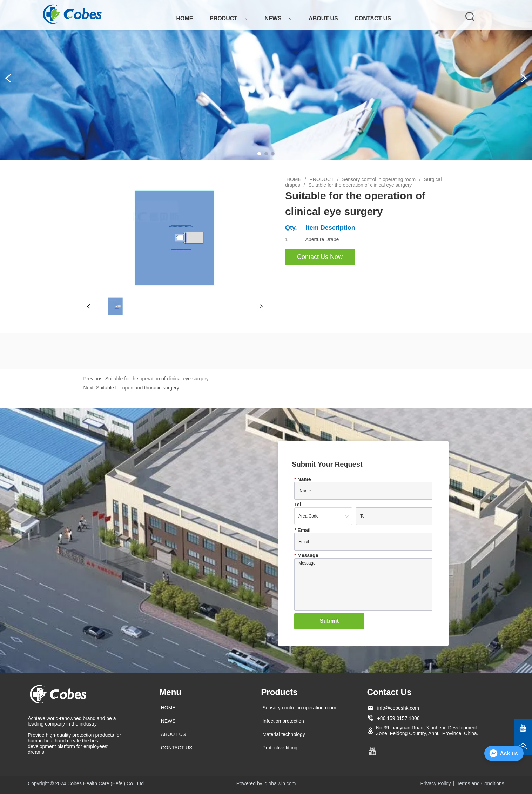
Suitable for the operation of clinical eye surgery (360, 185)
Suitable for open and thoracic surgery (138, 388)
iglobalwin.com (280, 783)
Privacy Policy (435, 783)
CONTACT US (373, 18)
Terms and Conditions (480, 783)
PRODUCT (229, 18)
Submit (329, 621)
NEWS (278, 18)
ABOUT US (323, 18)
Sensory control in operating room (379, 179)
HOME (184, 18)
